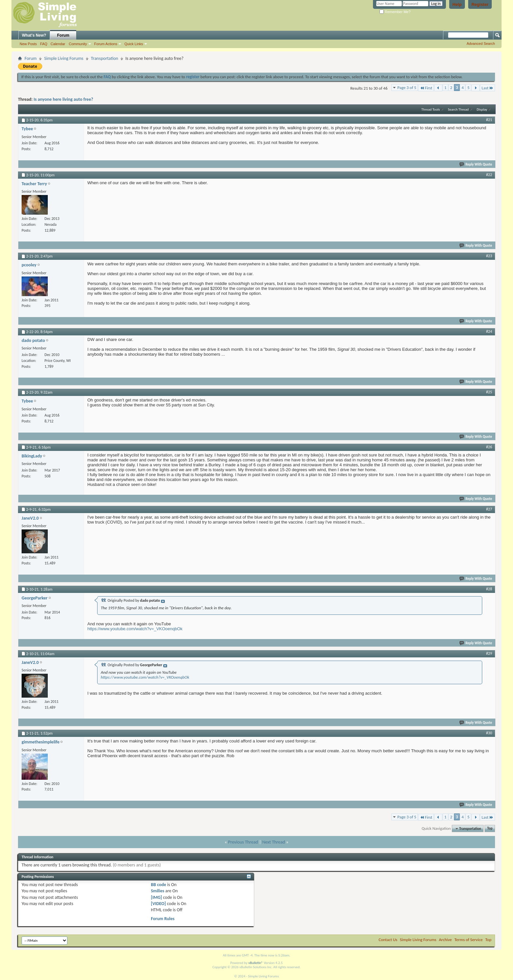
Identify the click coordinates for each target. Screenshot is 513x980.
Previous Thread (243, 842)
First (426, 88)
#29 (489, 653)
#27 (489, 509)
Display (482, 109)
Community (78, 44)
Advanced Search (481, 44)
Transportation (105, 58)
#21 (489, 120)
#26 (489, 447)
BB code (159, 885)
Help (457, 4)
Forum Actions (106, 44)
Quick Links (134, 44)
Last (487, 88)
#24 (489, 331)
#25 (489, 392)
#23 (489, 256)
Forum (63, 35)
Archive (445, 940)
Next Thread (274, 842)
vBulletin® (256, 963)
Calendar (58, 44)
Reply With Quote (476, 164)
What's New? (34, 35)
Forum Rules (163, 919)
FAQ (44, 44)
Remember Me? (395, 12)
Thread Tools (431, 109)
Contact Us (388, 940)
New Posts (28, 44)
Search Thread (458, 109)
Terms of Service (469, 940)
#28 (489, 589)
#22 (489, 175)
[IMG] (156, 897)
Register (480, 4)
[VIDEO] (158, 904)
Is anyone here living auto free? (63, 99)
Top (490, 829)
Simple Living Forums (64, 58)
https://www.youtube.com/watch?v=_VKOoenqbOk (135, 629)
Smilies (158, 891)
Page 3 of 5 (407, 88)
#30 (489, 733)
